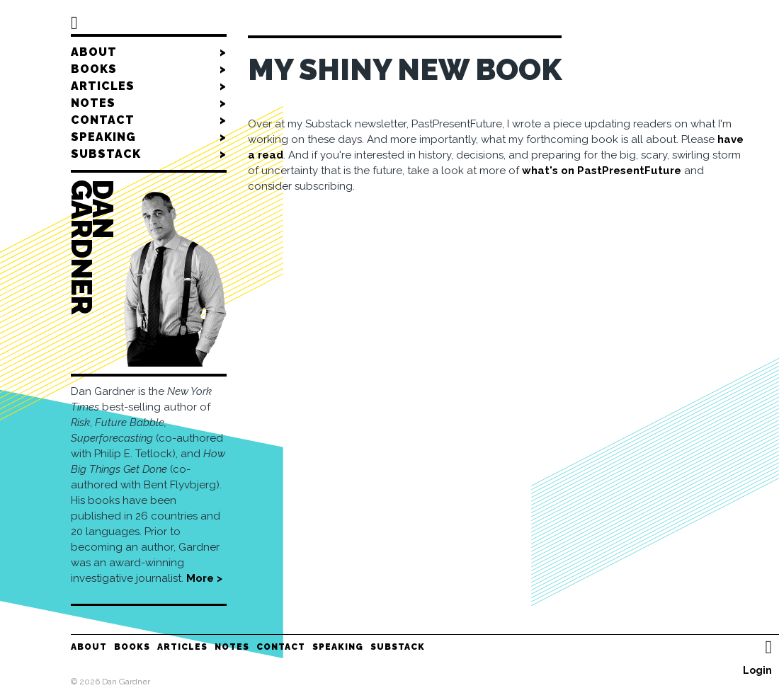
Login (757, 670)
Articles (149, 86)
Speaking (149, 137)
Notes (149, 103)
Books (149, 69)
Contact (149, 120)
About (149, 52)
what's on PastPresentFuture (602, 171)
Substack (149, 154)
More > (204, 578)
